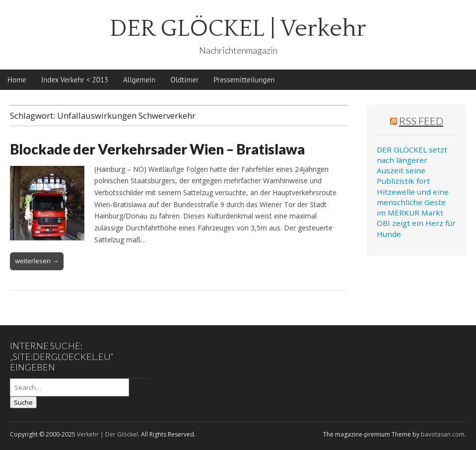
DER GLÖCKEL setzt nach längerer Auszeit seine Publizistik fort (412, 165)
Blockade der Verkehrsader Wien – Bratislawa (157, 149)
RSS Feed (421, 121)
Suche (23, 402)
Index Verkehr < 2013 (75, 80)
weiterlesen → (37, 261)
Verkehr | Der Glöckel (107, 434)
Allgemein (139, 80)
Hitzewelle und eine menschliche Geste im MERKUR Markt (413, 202)
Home (17, 80)
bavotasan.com (443, 434)
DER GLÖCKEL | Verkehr (238, 29)
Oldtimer (185, 80)
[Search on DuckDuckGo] (69, 387)
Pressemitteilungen (244, 80)
